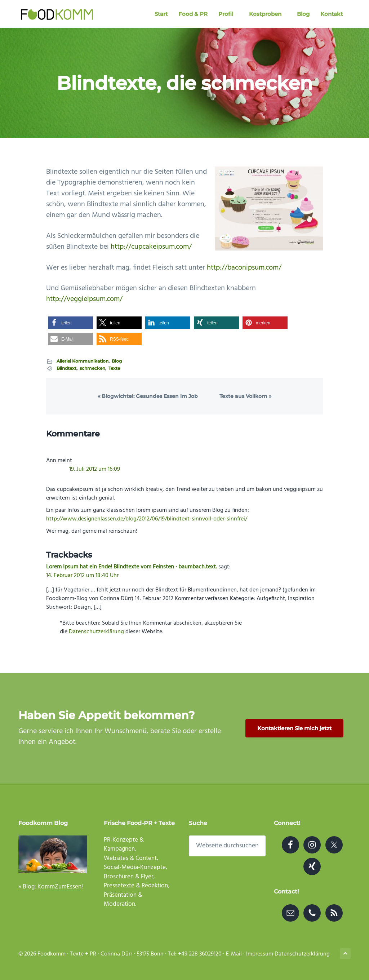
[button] (70, 323)
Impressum (260, 954)
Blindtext (66, 368)
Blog (117, 361)
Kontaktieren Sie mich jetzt (294, 728)
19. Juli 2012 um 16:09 (95, 469)
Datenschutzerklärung (96, 632)
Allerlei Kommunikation (83, 361)
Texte (114, 368)
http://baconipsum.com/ (244, 268)
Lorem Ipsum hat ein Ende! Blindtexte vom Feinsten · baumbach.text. (132, 567)
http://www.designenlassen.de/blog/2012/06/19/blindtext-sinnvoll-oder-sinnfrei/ (147, 519)
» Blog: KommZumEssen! (51, 887)
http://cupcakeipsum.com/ (151, 247)
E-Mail (234, 954)
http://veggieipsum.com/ (84, 299)
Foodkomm (52, 954)
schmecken (92, 368)
